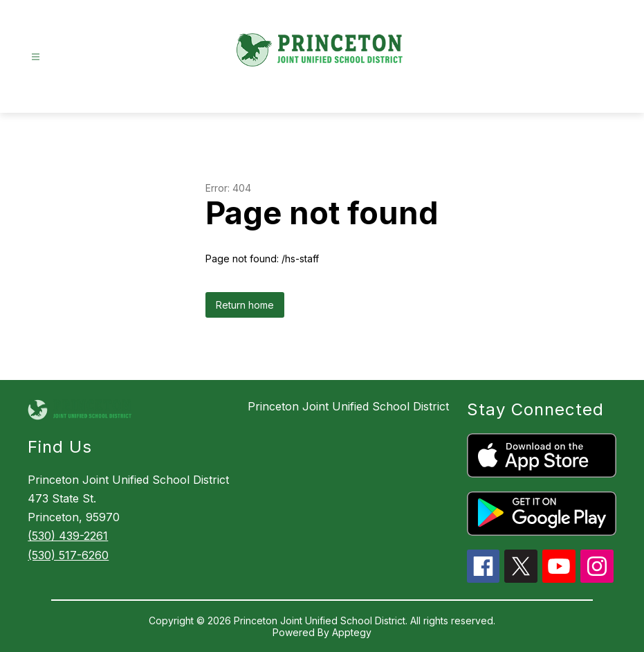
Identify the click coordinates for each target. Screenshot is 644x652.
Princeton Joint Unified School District (348, 406)
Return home (245, 305)
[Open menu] (36, 57)
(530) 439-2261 (68, 536)
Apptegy (352, 632)
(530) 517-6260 (68, 555)
